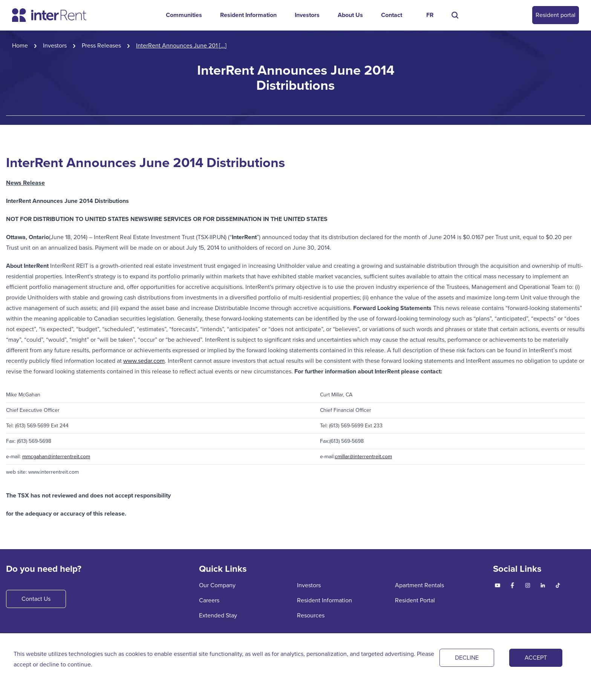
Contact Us (36, 599)
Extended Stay (218, 615)
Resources (311, 615)
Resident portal (556, 15)
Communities (184, 15)
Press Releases (101, 45)
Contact (392, 15)
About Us (350, 15)
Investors (307, 15)
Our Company (217, 585)
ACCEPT (536, 658)
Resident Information (248, 15)
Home (20, 45)
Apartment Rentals (420, 585)
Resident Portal (415, 600)
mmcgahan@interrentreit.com (56, 457)
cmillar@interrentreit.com (363, 457)
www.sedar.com (144, 361)
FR (430, 15)
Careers (209, 600)
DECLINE (467, 658)
